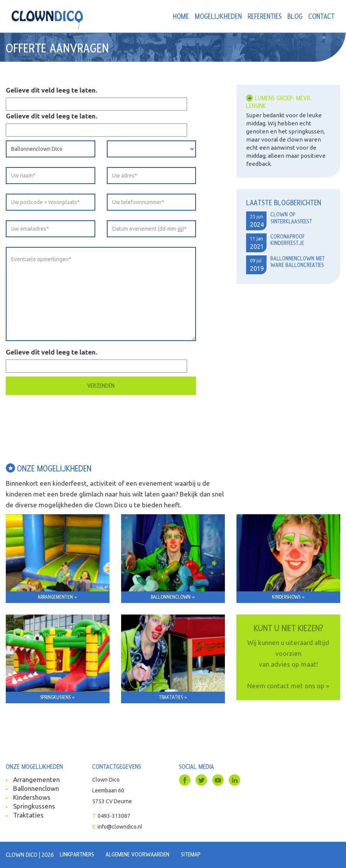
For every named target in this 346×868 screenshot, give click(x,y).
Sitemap (191, 854)
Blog (295, 17)
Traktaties (28, 815)
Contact (321, 17)
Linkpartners (77, 854)
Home (181, 17)
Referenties (265, 17)
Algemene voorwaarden (138, 854)
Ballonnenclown (36, 788)
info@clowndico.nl (120, 827)
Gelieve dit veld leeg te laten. (51, 90)
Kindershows (32, 797)
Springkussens (34, 806)
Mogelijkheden (218, 17)
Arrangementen (36, 779)
